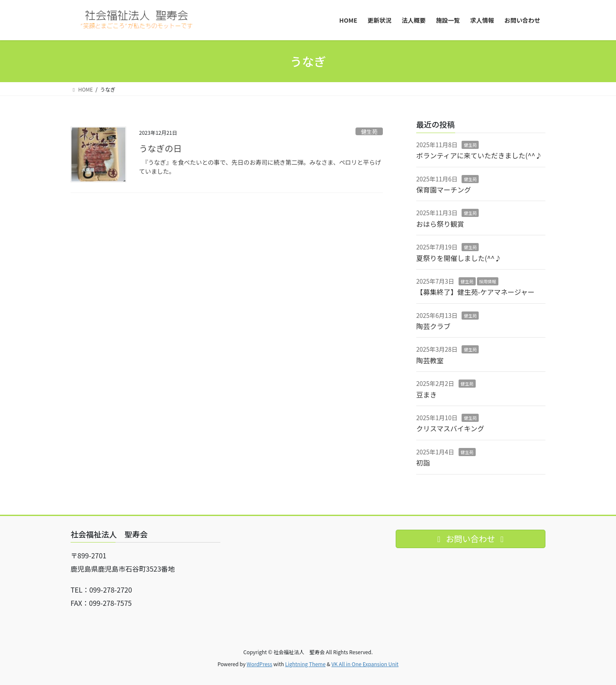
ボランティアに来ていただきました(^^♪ (479, 155)
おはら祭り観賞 (440, 224)
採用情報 (488, 281)
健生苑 (369, 132)
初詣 (423, 463)
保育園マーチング (444, 190)
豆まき (426, 394)
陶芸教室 (430, 360)
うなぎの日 (160, 148)
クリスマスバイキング (450, 428)
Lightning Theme (305, 664)
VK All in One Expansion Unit (365, 664)
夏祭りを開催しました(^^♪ (459, 258)
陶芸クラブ (433, 326)
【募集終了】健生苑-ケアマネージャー (475, 292)
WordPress (260, 664)
